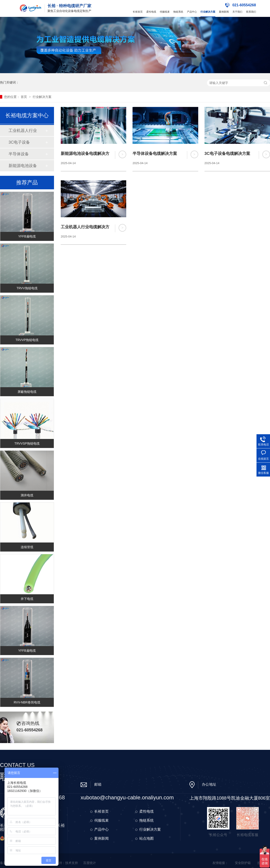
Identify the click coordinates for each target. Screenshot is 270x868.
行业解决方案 (208, 12)
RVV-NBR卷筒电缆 (27, 702)
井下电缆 (27, 599)
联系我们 (251, 12)
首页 (24, 97)
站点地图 (146, 838)
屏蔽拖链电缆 (27, 392)
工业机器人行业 (23, 131)
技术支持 (72, 863)
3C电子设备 (19, 142)
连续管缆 (27, 547)
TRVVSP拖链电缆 (27, 443)
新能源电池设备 (23, 166)
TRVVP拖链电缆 (27, 340)
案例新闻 (224, 12)
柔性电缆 (151, 12)
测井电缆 (27, 495)
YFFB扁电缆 (27, 236)
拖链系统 (178, 12)
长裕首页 (138, 12)
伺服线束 (165, 12)
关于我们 (237, 12)
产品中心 (192, 12)
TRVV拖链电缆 (27, 288)
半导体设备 (19, 154)
